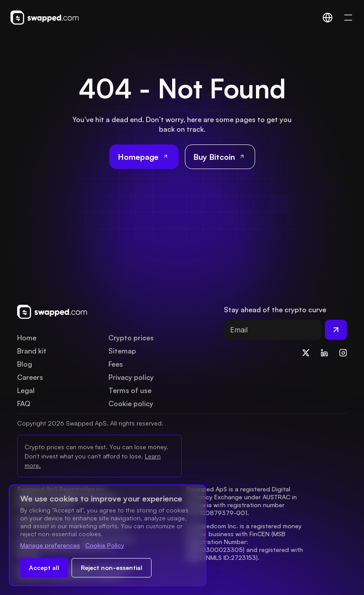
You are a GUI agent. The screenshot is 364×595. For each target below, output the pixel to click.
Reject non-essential (112, 568)
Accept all (44, 568)
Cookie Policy (105, 545)
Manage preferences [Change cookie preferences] (50, 545)
